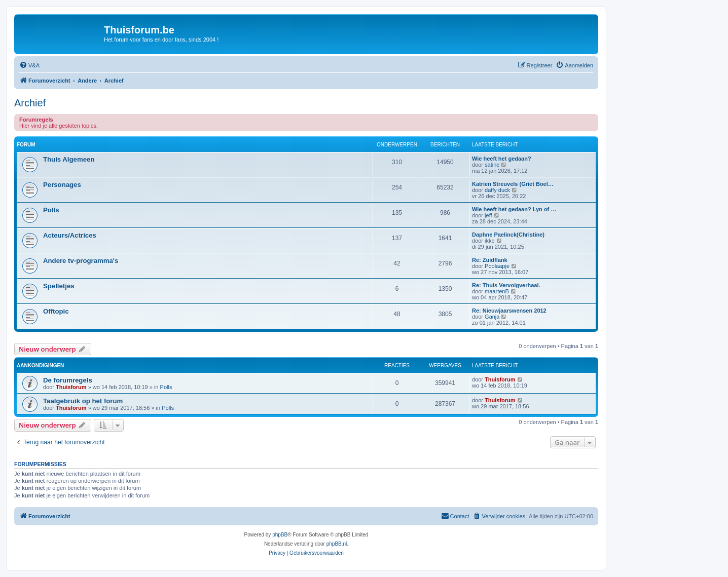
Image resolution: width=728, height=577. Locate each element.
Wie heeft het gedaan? (502, 159)
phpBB (280, 535)
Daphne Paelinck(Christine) (508, 235)
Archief (30, 103)
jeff (488, 215)
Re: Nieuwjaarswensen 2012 (509, 311)
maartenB (497, 291)
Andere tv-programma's (81, 261)
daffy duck (497, 190)
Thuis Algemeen (69, 159)
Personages (62, 185)
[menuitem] (29, 65)
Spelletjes (59, 286)
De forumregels (68, 380)
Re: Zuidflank (490, 260)
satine (492, 165)
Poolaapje (497, 266)
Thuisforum (71, 387)
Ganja (492, 317)
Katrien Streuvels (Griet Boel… (513, 184)
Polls (51, 210)
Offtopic (56, 311)
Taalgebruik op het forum (83, 401)
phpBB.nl (337, 544)
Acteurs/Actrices (70, 235)
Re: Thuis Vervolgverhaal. (506, 285)
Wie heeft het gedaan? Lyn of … (514, 209)
